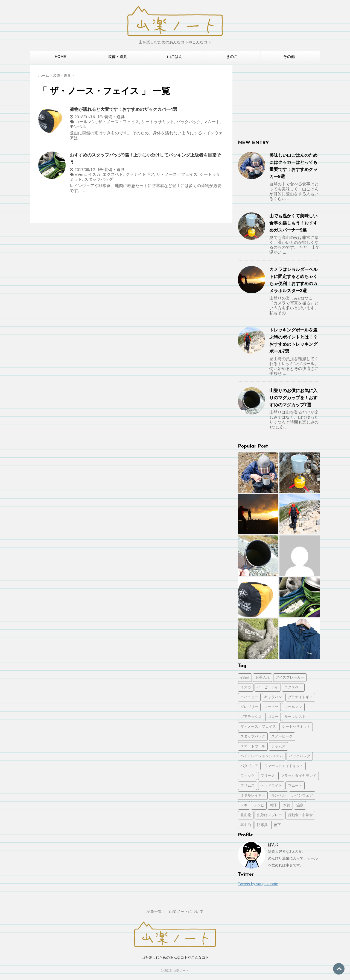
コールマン (85, 122)
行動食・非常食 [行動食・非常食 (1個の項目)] (300, 815)
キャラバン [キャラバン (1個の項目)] (273, 697)
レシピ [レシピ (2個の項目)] (259, 805)
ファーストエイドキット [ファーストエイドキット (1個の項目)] (284, 766)
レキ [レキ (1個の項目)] (244, 805)
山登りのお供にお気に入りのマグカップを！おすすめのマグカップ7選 (293, 398)
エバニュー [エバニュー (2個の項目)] (249, 697)
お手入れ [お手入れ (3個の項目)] (262, 678)
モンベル (78, 127)
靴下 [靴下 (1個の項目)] (277, 825)
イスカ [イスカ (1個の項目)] (246, 687)
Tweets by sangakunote (258, 884)
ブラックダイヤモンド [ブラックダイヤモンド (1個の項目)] (299, 776)
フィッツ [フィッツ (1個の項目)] (247, 776)
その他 (289, 57)
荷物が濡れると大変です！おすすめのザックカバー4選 (123, 109)
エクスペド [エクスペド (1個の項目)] (293, 687)
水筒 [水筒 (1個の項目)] (287, 805)
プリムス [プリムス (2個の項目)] (247, 786)
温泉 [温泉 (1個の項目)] (300, 805)
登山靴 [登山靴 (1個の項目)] (246, 815)
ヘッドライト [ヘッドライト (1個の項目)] (271, 786)
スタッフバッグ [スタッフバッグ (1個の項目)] (253, 737)
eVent (80, 174)
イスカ (94, 174)
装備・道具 (118, 57)
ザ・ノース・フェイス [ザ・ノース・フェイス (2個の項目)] (258, 727)
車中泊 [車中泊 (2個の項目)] (246, 825)
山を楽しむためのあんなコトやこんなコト (175, 957)
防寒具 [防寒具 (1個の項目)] (262, 825)
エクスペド (113, 174)
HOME (60, 57)
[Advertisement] (279, 99)
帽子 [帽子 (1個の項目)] (274, 805)
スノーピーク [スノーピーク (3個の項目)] (282, 737)
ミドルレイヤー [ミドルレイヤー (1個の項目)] (253, 796)
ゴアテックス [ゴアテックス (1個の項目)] (251, 717)
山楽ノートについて (186, 911)
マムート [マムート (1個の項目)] (295, 786)
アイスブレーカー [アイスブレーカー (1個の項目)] (290, 678)
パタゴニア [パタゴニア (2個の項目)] (249, 766)
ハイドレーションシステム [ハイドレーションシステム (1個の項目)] (262, 756)
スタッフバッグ (99, 179)
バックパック (189, 122)
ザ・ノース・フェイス (119, 122)
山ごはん (175, 57)
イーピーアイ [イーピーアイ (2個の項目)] (268, 687)
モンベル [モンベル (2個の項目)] (278, 796)
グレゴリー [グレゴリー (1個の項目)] (249, 707)
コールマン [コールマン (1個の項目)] (293, 707)
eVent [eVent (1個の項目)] (245, 678)
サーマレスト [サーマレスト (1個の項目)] (295, 717)
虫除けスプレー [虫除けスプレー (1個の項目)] (269, 815)
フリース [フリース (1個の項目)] (268, 776)
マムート (212, 122)
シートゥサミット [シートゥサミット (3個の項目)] (296, 727)
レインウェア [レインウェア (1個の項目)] (302, 796)
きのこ (232, 57)
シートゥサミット (158, 122)
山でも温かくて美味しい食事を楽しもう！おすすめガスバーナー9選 (293, 223)
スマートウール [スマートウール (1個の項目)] (253, 746)
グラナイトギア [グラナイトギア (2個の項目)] (300, 697)
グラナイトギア (140, 174)
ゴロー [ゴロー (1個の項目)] (273, 717)
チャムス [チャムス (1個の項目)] (278, 746)
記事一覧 (154, 911)
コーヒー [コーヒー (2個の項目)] (271, 707)
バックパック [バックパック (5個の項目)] (300, 756)
